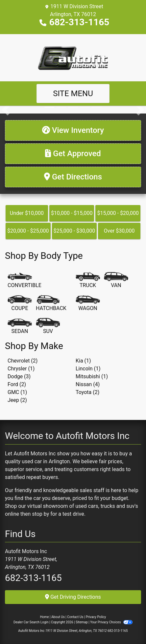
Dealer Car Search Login (31, 622)
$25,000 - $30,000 (74, 231)
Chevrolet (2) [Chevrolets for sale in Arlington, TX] (23, 361)
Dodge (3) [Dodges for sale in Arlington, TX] (19, 376)
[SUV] (48, 326)
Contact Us (75, 617)
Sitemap (82, 622)
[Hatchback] (51, 303)
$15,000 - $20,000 (118, 213)
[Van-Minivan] (116, 280)
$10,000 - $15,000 (72, 213)
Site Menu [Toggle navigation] (73, 93)
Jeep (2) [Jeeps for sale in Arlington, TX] (17, 400)
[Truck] (88, 280)
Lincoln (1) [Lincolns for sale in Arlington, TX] (88, 369)
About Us (58, 617)
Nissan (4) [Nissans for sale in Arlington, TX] (88, 384)
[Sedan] (20, 326)
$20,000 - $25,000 (28, 231)
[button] (6, 110)
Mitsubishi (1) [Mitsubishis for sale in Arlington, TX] (92, 376)
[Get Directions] (73, 177)
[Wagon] (88, 303)
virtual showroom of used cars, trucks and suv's (83, 506)
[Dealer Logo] (73, 57)
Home (45, 617)
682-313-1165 (79, 22)
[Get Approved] (73, 154)
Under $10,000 (27, 213)
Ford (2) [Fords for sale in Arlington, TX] (17, 384)
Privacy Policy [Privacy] (96, 617)
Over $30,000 (119, 231)
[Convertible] (24, 280)
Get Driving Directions (73, 597)
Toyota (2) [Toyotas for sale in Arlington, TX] (87, 392)
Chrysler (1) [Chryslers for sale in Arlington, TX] (21, 369)
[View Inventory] (73, 130)
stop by (40, 514)
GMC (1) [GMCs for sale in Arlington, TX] (17, 392)
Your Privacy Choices (111, 622)
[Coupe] (20, 303)
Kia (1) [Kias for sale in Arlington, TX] (83, 361)
